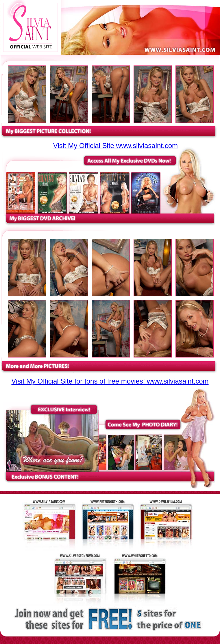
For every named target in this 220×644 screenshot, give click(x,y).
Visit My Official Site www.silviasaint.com (115, 146)
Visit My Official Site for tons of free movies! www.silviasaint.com (110, 381)
